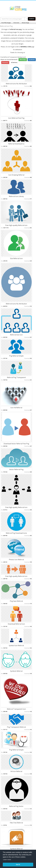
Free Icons (16, 23)
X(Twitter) (14, 62)
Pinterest (5, 62)
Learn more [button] (7, 860)
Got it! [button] (18, 865)
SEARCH (32, 19)
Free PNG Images (6, 23)
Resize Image (25, 23)
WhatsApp (23, 60)
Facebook (32, 60)
